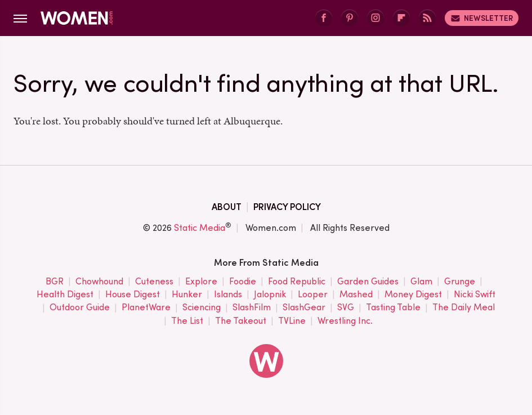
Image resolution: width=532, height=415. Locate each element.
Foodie (243, 282)
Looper (313, 295)
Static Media (200, 228)
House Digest (133, 295)
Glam (421, 282)
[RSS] (427, 18)
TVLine (292, 321)
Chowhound (99, 282)
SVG (346, 308)
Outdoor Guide (80, 308)
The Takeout (241, 321)
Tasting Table (393, 308)
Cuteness (154, 282)
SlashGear (304, 308)
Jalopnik (270, 295)
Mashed (356, 295)
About (227, 207)
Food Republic (297, 282)
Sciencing (202, 308)
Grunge (460, 282)
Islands (228, 295)
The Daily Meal (464, 308)
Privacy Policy (287, 207)
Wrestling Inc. (345, 321)
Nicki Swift (475, 295)
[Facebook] (324, 18)
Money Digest (413, 295)
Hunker (187, 295)
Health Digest (65, 295)
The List (187, 321)
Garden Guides (368, 282)
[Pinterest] (350, 18)
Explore (201, 282)
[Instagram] (375, 18)
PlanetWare (146, 308)
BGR (55, 282)
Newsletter (482, 18)
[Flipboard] (401, 18)
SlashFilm (252, 308)
